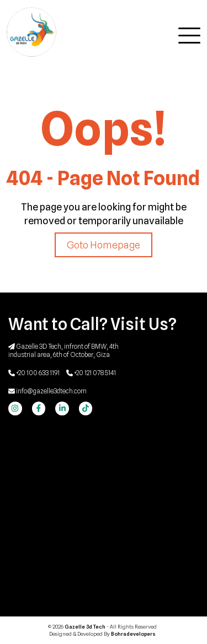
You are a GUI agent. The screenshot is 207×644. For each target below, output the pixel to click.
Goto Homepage (104, 245)
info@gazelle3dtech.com (47, 391)
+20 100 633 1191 (34, 373)
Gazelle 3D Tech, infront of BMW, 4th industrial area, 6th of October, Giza (63, 350)
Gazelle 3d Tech (86, 627)
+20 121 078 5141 (91, 373)
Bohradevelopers (133, 634)
